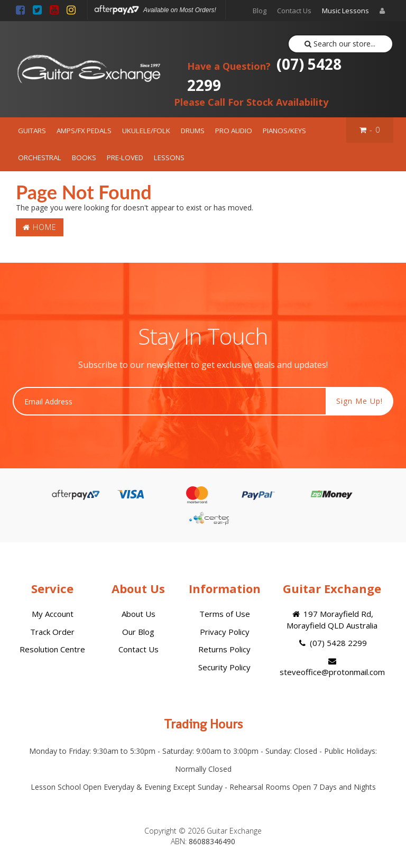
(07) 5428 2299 (264, 75)
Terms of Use (225, 614)
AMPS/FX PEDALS (84, 131)
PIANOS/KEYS (284, 131)
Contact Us (294, 11)
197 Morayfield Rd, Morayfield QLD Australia (332, 619)
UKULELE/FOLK (146, 131)
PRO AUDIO (234, 131)
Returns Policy (224, 649)
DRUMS (193, 131)
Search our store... (340, 44)
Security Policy (224, 667)
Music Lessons (345, 11)
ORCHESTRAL (40, 158)
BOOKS (84, 158)
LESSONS (169, 158)
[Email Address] (169, 401)
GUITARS (32, 131)
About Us (139, 614)
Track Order (52, 632)
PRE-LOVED (125, 158)
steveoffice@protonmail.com (332, 667)
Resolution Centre (52, 649)
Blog (260, 11)
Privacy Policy (225, 632)
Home (40, 227)
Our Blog (138, 632)
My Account (53, 614)
